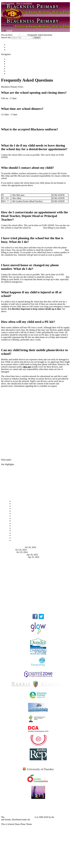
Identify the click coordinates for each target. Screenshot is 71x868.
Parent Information (20, 460)
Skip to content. (8, 3)
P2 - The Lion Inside (16, 547)
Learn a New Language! (17, 557)
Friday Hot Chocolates (16, 555)
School (23, 35)
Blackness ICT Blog (38, 803)
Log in (9, 30)
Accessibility (12, 47)
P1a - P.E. (11, 550)
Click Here (6, 135)
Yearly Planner (13, 478)
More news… (12, 559)
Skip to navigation (24, 3)
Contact (10, 50)
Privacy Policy (13, 601)
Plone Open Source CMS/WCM (20, 817)
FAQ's (9, 492)
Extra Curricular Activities (18, 483)
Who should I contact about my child (22, 590)
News (9, 64)
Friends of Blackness (16, 69)
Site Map (10, 45)
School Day (12, 469)
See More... (11, 606)
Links (9, 74)
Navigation (6, 497)
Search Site (6, 37)
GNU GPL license (39, 820)
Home (16, 35)
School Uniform (13, 474)
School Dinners (13, 573)
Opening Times (13, 569)
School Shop (12, 66)
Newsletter (11, 552)
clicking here (37, 228)
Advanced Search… (10, 40)
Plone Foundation (62, 817)
